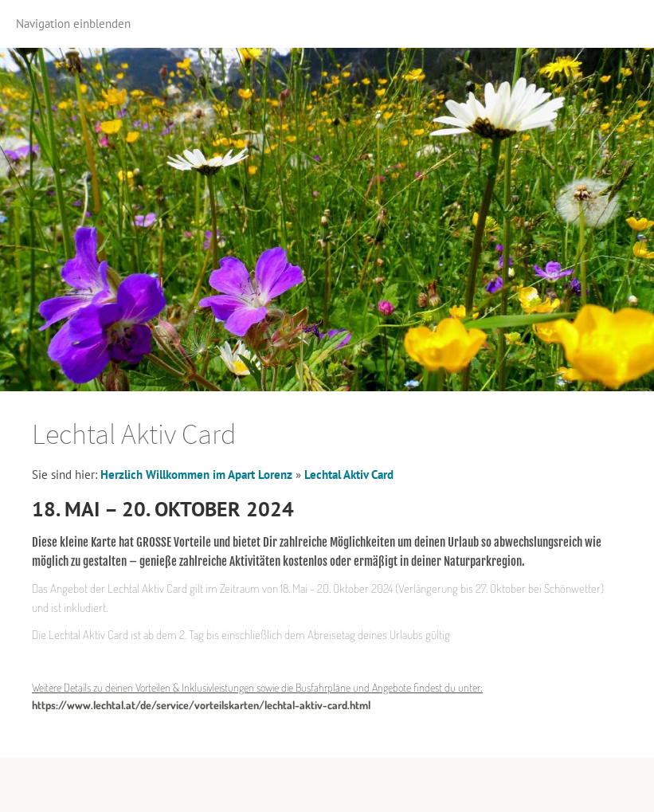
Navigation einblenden (73, 24)
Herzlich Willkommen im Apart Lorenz (196, 475)
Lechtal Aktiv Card (349, 475)
